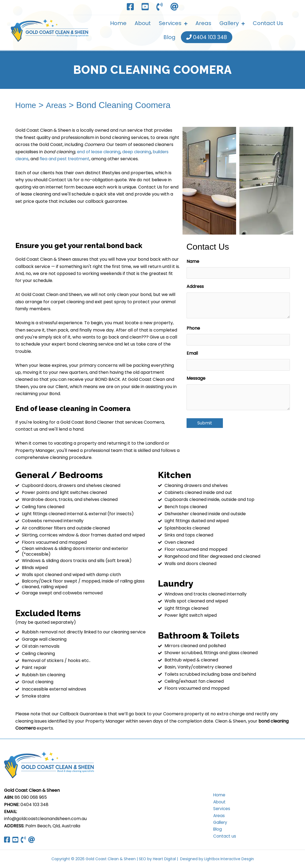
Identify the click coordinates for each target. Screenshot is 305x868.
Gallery (219, 823)
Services (220, 809)
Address (195, 286)
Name (193, 261)
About (218, 802)
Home (27, 105)
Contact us (223, 838)
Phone (193, 328)
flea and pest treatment (66, 159)
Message (196, 378)
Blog (216, 830)
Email (192, 353)
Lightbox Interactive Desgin (229, 859)
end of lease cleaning (99, 152)
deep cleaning (139, 152)
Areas (59, 105)
